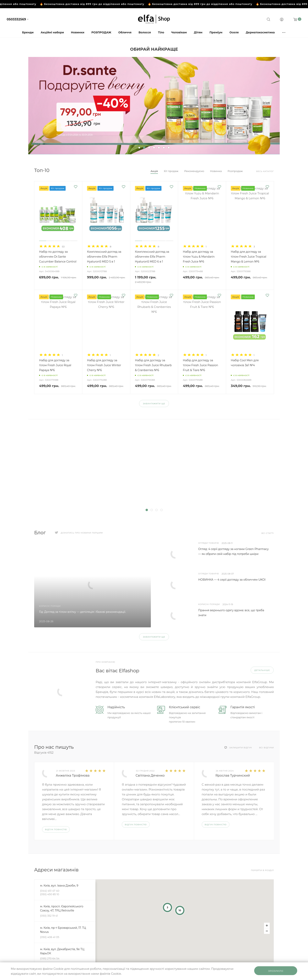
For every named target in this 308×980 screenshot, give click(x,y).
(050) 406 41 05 (50, 937)
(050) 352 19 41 (49, 916)
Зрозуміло (276, 971)
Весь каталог (265, 171)
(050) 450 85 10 (50, 894)
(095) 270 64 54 (50, 958)
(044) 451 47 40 (50, 891)
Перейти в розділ (262, 870)
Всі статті (268, 533)
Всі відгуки (266, 748)
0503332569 (16, 19)
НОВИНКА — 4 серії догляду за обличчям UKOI (232, 580)
